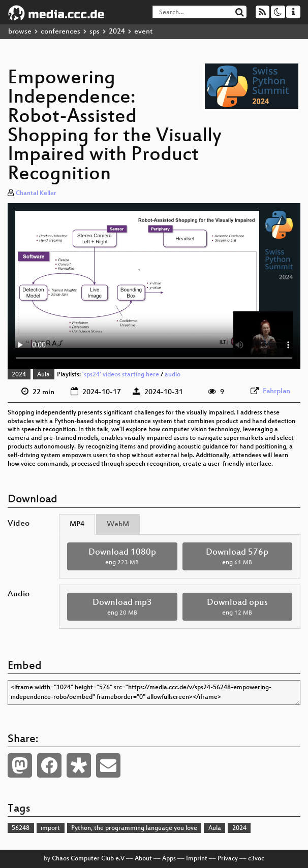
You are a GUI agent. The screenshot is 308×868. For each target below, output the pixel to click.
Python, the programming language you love (134, 828)
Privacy (228, 859)
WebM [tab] (118, 524)
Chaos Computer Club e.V (88, 859)
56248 (21, 828)
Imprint (197, 859)
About (143, 859)
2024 (117, 32)
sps (95, 32)
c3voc (256, 859)
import (50, 828)
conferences (60, 32)
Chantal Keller (36, 194)
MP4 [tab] (77, 524)
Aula (43, 375)
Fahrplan (276, 391)
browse (20, 32)
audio (173, 375)
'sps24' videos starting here (121, 375)
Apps (169, 859)
